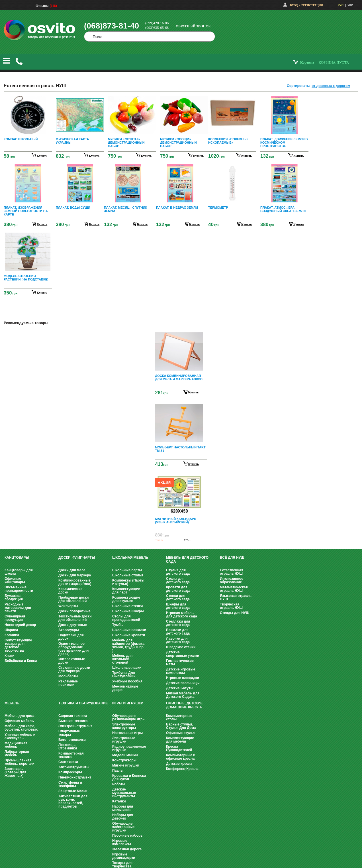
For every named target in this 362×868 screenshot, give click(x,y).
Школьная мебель (130, 558)
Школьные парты (127, 570)
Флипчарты (68, 606)
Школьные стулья (128, 575)
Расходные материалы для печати (18, 608)
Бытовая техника (73, 721)
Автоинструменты (74, 767)
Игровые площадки (183, 678)
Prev (180, 337)
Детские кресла (179, 764)
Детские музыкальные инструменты (124, 793)
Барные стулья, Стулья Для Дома (181, 726)
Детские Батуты (180, 688)
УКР (350, 5)
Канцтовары (17, 558)
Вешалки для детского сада (178, 632)
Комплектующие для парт (126, 591)
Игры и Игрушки (128, 703)
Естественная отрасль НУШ (232, 572)
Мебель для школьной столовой (122, 659)
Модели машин (125, 755)
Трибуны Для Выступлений (124, 674)
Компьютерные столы (179, 717)
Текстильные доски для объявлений (75, 618)
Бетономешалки (72, 740)
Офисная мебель (19, 721)
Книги (9, 656)
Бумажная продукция (14, 597)
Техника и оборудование (83, 703)
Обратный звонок (193, 26)
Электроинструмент (75, 726)
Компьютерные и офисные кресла (181, 757)
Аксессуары (69, 630)
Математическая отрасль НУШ (234, 589)
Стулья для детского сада (178, 572)
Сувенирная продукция (15, 618)
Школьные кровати (129, 635)
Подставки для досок (71, 637)
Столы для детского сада (178, 580)
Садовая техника (73, 716)
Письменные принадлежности (19, 589)
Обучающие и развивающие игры (129, 717)
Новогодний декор (20, 625)
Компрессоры (70, 772)
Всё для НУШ (232, 558)
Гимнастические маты (180, 662)
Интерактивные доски (72, 661)
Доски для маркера (75, 575)
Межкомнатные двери (125, 688)
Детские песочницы (183, 683)
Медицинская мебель (16, 745)
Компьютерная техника (71, 755)
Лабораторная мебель (17, 753)
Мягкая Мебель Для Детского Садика (183, 695)
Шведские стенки (181, 647)
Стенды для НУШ (235, 613)
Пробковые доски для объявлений (73, 599)
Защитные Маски (73, 791)
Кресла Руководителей (179, 748)
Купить (194, 392)
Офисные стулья (181, 733)
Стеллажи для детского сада (178, 623)
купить (42, 156)
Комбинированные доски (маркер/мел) (75, 582)
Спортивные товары (69, 733)
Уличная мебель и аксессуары (20, 736)
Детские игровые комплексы (181, 671)
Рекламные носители (68, 683)
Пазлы (118, 771)
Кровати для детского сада (178, 589)
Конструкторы (124, 760)
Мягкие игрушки (126, 765)
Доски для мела (72, 570)
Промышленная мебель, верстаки (20, 762)
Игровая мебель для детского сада (182, 615)
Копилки (12, 635)
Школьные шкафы (128, 611)
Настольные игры (127, 733)
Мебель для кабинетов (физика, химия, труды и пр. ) (129, 645)
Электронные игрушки (124, 740)
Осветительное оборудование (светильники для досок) (73, 649)
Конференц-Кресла (182, 769)
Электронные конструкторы (124, 726)
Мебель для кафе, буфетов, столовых (21, 728)
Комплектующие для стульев (126, 599)
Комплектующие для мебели (180, 740)
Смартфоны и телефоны (70, 784)
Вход (294, 5)
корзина (307, 62)
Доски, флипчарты (77, 558)
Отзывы (42, 6)
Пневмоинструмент (75, 777)
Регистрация (312, 5)
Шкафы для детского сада (178, 606)
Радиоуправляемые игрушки (129, 748)
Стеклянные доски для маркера (74, 669)
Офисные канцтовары (15, 580)
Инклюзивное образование (232, 580)
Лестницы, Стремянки (68, 747)
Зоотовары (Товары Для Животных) (15, 772)
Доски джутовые (73, 625)
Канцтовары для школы (19, 572)
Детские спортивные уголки (183, 654)
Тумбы (118, 625)
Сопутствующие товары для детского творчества (18, 645)
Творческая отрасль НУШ (231, 606)
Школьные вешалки (129, 630)
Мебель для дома (20, 716)
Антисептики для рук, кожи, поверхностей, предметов (73, 801)
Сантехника (68, 762)
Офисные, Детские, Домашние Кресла (185, 705)
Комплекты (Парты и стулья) (128, 582)
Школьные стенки (127, 606)
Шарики (11, 630)
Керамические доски (70, 591)
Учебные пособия (127, 681)
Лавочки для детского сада (178, 640)
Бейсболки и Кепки (21, 661)
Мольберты (68, 676)
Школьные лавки (127, 668)
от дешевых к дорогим (331, 86)
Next (181, 536)
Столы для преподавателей (126, 618)
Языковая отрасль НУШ (236, 597)
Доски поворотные (74, 611)
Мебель (12, 703)
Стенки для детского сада (178, 597)
